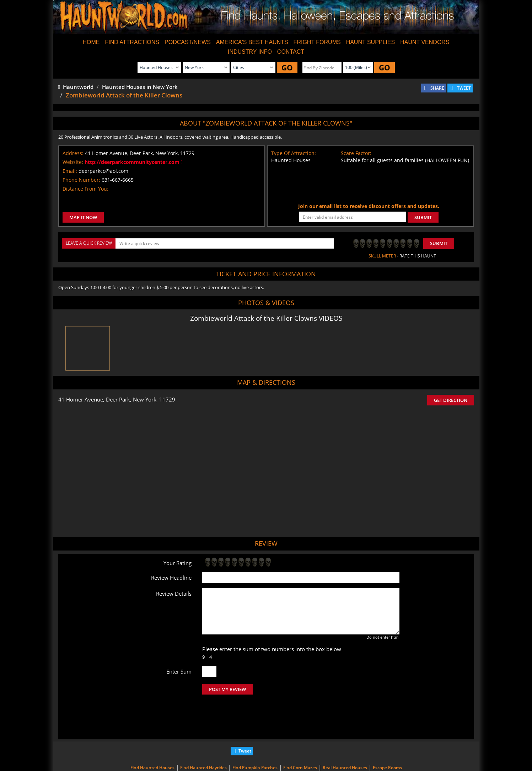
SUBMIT (423, 217)
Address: (73, 153)
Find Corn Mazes (300, 738)
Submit (439, 243)
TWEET (464, 88)
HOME (91, 42)
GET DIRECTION (451, 400)
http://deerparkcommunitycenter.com (134, 162)
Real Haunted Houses (345, 738)
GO (287, 68)
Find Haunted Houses (152, 738)
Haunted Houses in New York (140, 87)
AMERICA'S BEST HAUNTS (252, 42)
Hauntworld (76, 87)
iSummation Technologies (379, 762)
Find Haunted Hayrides (203, 738)
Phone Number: (81, 180)
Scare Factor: (356, 153)
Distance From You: (85, 189)
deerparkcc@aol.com (103, 171)
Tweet (245, 721)
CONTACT (291, 52)
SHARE (437, 88)
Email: (70, 171)
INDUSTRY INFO (250, 52)
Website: (73, 162)
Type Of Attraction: (294, 153)
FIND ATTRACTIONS (132, 42)
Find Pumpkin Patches (255, 738)
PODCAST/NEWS (188, 42)
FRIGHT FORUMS (317, 42)
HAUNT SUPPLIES (371, 42)
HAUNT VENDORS (425, 42)
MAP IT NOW (83, 217)
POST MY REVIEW (227, 689)
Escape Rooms (387, 738)
